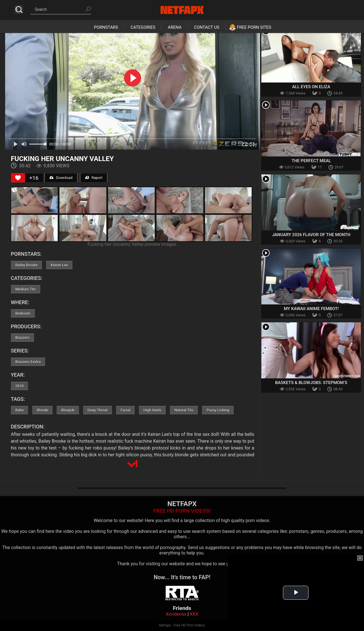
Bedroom (23, 313)
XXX (194, 614)
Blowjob (68, 410)
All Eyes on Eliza (311, 87)
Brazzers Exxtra (28, 362)
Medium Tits (26, 289)
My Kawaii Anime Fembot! (311, 309)
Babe (19, 410)
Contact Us (207, 27)
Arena (175, 27)
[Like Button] (18, 178)
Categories (143, 27)
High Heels (152, 410)
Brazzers (22, 338)
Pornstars (106, 27)
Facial (125, 410)
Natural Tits (184, 410)
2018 (19, 386)
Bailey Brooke (26, 265)
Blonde (42, 410)
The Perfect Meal (311, 161)
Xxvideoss (176, 614)
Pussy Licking (218, 410)
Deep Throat (98, 410)
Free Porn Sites (254, 27)
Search (19, 10)
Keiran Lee (59, 265)
